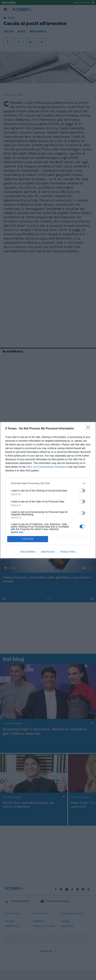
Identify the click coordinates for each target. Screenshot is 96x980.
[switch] (82, 491)
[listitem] (48, 483)
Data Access (48, 552)
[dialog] (48, 490)
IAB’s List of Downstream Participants (47, 467)
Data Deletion (28, 552)
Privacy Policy (68, 552)
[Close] (89, 429)
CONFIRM (28, 539)
